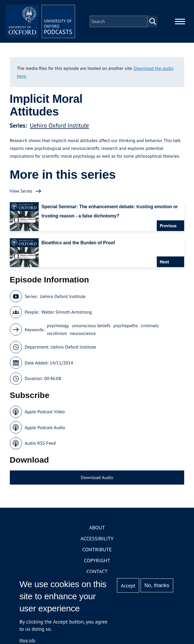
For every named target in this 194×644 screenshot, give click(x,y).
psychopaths (126, 325)
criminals (150, 325)
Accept (128, 586)
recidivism (57, 333)
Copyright (97, 560)
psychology (58, 325)
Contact (97, 571)
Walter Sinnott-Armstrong (67, 312)
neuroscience (83, 333)
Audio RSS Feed (40, 443)
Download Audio (97, 477)
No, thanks (157, 585)
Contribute (97, 549)
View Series (21, 191)
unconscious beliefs (91, 325)
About (97, 527)
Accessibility (97, 538)
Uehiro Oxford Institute (59, 125)
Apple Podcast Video (45, 412)
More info (27, 640)
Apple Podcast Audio (45, 427)
